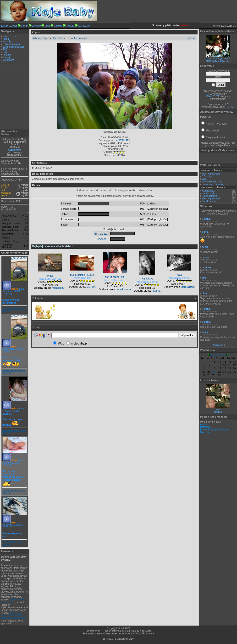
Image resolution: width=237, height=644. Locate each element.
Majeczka (6, 193)
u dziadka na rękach (77, 38)
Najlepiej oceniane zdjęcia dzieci (52, 246)
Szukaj (6, 57)
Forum (25, 26)
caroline (206, 268)
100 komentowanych (14, 47)
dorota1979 (188, 287)
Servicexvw (15, 150)
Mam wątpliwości (211, 174)
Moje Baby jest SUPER (218, 61)
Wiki (218, 409)
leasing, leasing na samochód (14, 601)
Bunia (4, 188)
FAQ (5, 49)
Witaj (204, 179)
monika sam (124, 289)
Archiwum (218, 345)
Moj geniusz (208, 191)
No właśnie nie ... (211, 201)
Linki (47, 26)
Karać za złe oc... (211, 193)
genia (4, 195)
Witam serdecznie (211, 182)
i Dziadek (57, 38)
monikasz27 (59, 288)
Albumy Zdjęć (41, 38)
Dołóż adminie (209, 196)
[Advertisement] (15, 97)
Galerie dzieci (10, 36)
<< (189, 38)
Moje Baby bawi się (50, 279)
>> (194, 38)
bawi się (218, 412)
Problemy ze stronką (213, 184)
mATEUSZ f (123, 140)
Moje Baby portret (115, 280)
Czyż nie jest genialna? (218, 58)
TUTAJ (230, 107)
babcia (15, 289)
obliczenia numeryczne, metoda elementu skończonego (13, 615)
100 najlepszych (11, 44)
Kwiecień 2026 (218, 355)
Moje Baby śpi (82, 278)
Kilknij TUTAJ (213, 96)
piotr (3, 190)
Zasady (70, 26)
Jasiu (205, 332)
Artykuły (37, 26)
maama (156, 291)
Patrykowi (205, 427)
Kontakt (58, 26)
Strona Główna (9, 26)
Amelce (204, 424)
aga (204, 278)
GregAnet (100, 239)
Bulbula (5, 185)
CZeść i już (208, 176)
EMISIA (91, 287)
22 (214, 372)
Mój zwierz (84, 26)
